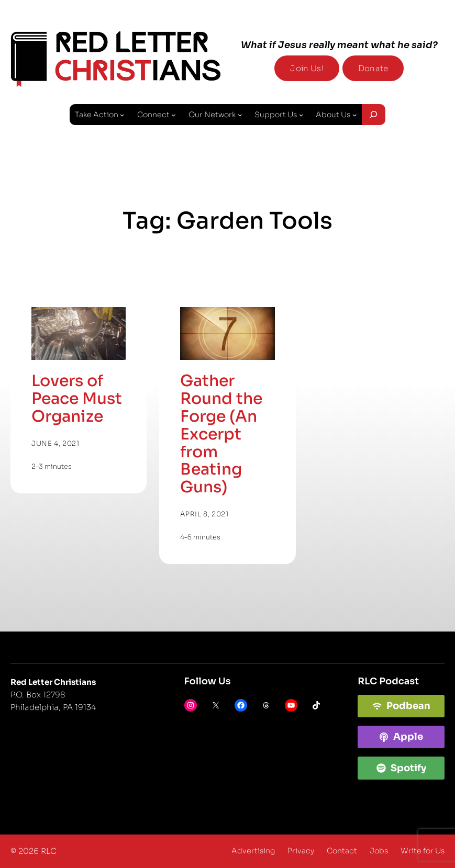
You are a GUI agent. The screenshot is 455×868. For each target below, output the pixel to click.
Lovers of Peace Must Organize (77, 399)
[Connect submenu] (174, 115)
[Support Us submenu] (301, 115)
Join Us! (307, 68)
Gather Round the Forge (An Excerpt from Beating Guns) (221, 434)
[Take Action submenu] (122, 115)
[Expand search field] (374, 115)
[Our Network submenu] (240, 115)
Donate (373, 68)
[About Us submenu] (355, 115)
